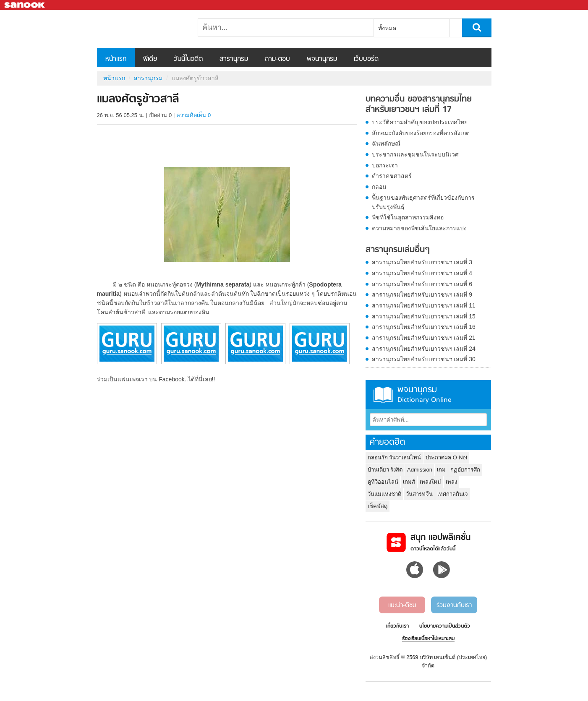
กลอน (379, 187)
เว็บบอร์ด (366, 59)
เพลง (451, 482)
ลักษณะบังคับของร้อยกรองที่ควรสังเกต (421, 133)
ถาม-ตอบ (277, 59)
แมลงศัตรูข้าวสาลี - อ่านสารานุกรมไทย (141, 29)
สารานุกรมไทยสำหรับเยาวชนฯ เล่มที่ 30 (424, 359)
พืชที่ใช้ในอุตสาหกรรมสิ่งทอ (408, 217)
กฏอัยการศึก (465, 470)
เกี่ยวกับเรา (397, 626)
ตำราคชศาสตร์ (392, 176)
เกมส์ (409, 482)
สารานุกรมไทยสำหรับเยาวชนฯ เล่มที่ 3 (422, 262)
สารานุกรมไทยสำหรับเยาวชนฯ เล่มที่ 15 (424, 316)
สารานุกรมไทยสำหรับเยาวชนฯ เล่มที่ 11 (424, 305)
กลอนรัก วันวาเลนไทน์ (395, 457)
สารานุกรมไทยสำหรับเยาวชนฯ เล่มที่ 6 (422, 284)
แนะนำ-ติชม (402, 605)
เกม (441, 470)
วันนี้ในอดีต (188, 59)
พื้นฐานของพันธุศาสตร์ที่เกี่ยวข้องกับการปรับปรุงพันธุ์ (423, 202)
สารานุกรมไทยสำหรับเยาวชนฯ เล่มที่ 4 (422, 273)
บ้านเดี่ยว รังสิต (385, 470)
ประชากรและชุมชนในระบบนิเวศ (415, 154)
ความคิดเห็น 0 (193, 115)
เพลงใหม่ (430, 482)
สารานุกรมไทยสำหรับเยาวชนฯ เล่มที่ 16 (424, 327)
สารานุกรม (234, 59)
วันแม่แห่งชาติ (384, 494)
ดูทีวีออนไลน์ (383, 482)
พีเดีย (150, 59)
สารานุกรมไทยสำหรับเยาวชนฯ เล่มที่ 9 (422, 294)
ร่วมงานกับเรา (454, 605)
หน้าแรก (116, 59)
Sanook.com (25, 5)
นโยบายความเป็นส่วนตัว (445, 626)
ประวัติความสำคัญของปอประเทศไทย (420, 122)
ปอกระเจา (385, 165)
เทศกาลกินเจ (453, 494)
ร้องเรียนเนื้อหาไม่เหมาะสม (428, 639)
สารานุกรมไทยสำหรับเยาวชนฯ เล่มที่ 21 (424, 338)
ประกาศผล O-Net (446, 457)
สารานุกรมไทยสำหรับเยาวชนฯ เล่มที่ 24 (424, 349)
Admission (420, 470)
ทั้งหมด (387, 28)
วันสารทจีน (419, 494)
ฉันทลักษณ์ (386, 143)
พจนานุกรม (322, 59)
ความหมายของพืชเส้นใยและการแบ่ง (419, 228)
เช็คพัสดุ (378, 506)
